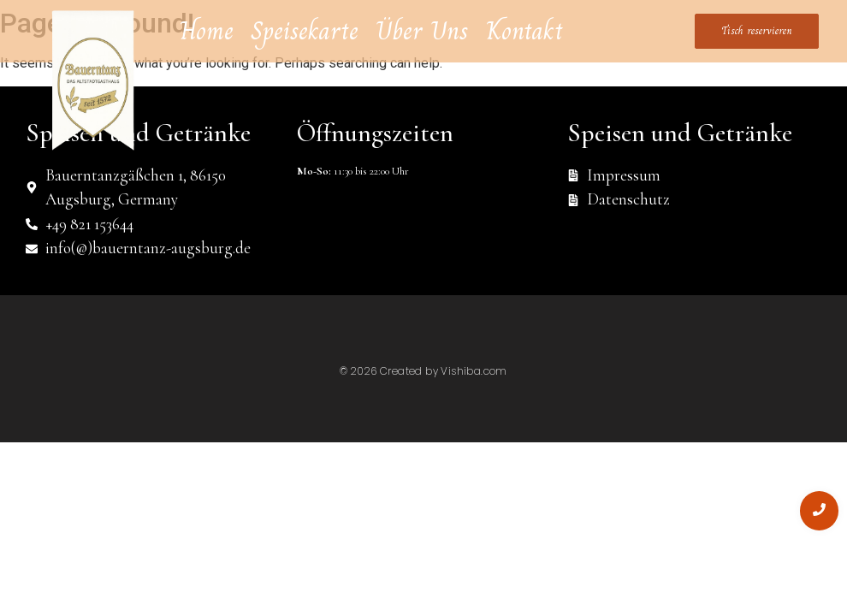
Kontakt (524, 31)
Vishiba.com (474, 371)
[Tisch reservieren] (757, 32)
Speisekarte (305, 31)
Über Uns (422, 31)
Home (207, 31)
